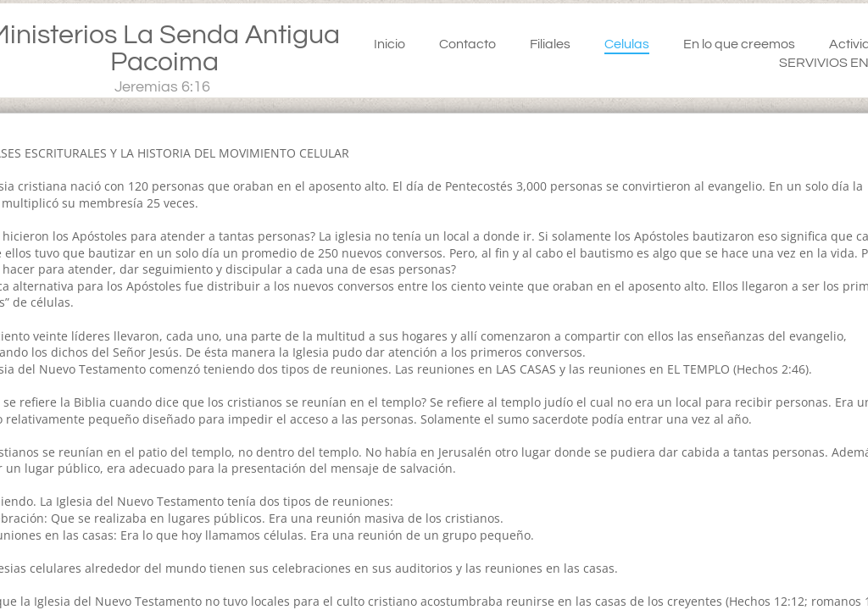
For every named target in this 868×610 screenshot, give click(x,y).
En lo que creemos (739, 44)
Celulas (627, 44)
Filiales (550, 44)
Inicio (389, 44)
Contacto (467, 44)
